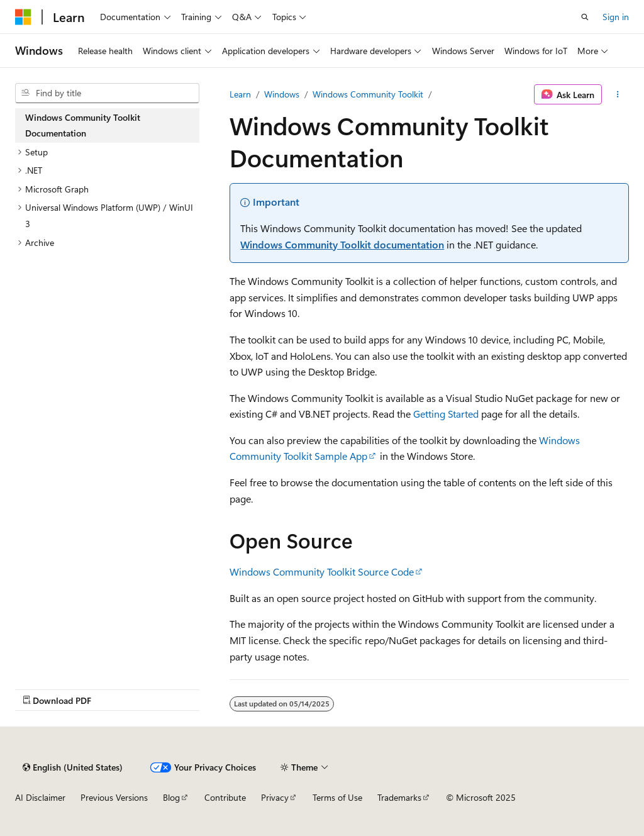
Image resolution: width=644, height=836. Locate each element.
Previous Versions (114, 797)
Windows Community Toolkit (368, 94)
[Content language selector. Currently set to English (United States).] (73, 767)
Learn (240, 94)
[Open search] (585, 17)
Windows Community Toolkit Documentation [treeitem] (83, 125)
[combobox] (107, 93)
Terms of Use (337, 797)
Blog (171, 797)
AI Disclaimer (40, 797)
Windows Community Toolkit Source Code (322, 571)
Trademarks (399, 797)
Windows (282, 94)
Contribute (225, 797)
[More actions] (618, 94)
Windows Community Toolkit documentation (342, 244)
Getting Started (446, 414)
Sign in (616, 17)
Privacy (275, 797)
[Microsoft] (23, 17)
